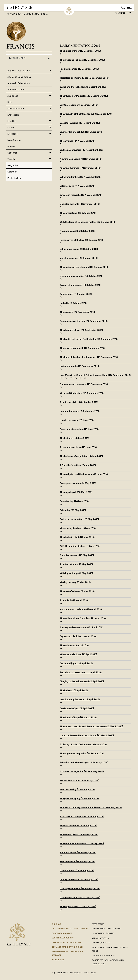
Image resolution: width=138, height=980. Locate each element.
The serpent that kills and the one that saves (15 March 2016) (91, 726)
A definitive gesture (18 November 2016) (81, 159)
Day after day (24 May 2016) (75, 501)
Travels (11, 159)
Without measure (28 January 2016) (79, 825)
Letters (11, 127)
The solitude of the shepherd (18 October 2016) (84, 267)
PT (85, 378)
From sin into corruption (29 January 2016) (82, 816)
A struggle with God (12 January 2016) (80, 888)
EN (61, 54)
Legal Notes (62, 973)
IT (80, 378)
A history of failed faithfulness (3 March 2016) (84, 744)
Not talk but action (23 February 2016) (79, 780)
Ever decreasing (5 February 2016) (78, 789)
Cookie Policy (76, 973)
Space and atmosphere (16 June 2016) (80, 429)
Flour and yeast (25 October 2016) (77, 231)
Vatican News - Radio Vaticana (107, 929)
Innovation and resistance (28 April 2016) (81, 609)
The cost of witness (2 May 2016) (77, 591)
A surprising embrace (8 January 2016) (80, 897)
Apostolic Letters (16, 90)
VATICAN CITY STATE (101, 943)
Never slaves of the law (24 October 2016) (82, 240)
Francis (12, 14)
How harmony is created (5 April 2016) (80, 699)
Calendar (12, 172)
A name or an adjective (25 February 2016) (82, 771)
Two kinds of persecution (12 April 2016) (81, 672)
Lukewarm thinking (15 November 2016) (80, 177)
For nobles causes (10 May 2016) (77, 555)
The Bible (56, 924)
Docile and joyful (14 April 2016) (76, 663)
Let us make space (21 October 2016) (79, 249)
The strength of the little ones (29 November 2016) (86, 114)
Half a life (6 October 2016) (74, 303)
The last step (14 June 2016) (74, 438)
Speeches (12, 153)
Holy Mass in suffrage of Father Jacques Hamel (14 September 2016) (95, 375)
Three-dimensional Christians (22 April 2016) (83, 618)
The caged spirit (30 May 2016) (76, 492)
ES (71, 378)
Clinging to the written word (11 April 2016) (82, 681)
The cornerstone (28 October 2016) (78, 213)
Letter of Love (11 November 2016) (77, 186)
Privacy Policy (90, 973)
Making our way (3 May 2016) (75, 582)
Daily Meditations (30, 14)
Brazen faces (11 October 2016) (76, 294)
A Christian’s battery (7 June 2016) (78, 465)
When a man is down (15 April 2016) (78, 654)
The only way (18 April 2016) (75, 645)
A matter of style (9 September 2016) (79, 402)
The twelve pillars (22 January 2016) (79, 834)
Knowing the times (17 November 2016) (80, 168)
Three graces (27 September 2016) (78, 312)
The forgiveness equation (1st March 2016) (82, 753)
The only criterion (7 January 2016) (78, 906)
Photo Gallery (14, 178)
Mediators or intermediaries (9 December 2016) (84, 78)
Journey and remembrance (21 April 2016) (81, 627)
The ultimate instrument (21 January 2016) (82, 843)
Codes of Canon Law (62, 933)
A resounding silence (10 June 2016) (79, 447)
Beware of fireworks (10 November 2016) (81, 195)
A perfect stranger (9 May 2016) (76, 564)
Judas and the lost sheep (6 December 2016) (83, 87)
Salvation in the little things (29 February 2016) (84, 762)
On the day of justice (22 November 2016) (81, 150)
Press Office (98, 924)
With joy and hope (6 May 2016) (76, 573)
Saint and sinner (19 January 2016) (78, 852)
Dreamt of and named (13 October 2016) (80, 285)
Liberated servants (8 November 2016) (80, 204)
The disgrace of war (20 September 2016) (81, 330)
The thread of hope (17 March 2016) (78, 717)
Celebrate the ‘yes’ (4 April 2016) (77, 708)
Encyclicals (13, 115)
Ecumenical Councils (63, 938)
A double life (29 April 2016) (74, 600)
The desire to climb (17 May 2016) (77, 537)
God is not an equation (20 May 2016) (79, 519)
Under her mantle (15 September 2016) (80, 366)
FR (76, 378)
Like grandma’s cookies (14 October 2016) (81, 276)
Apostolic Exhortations (19, 83)
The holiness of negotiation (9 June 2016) (81, 456)
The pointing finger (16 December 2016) (80, 51)
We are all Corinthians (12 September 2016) (82, 393)
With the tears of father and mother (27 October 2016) (88, 222)
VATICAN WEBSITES (100, 938)
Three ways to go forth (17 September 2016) (83, 348)
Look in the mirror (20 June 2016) (77, 420)
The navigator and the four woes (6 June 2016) (84, 474)
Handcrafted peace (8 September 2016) (80, 411)
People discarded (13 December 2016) (79, 69)
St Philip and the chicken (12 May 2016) (80, 546)
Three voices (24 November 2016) (77, 141)
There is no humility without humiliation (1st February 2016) (91, 807)
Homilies (12, 121)
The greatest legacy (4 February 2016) (80, 798)
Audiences (13, 96)
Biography (29, 58)
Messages (12, 134)
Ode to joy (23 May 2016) (73, 510)
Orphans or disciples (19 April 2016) (78, 636)
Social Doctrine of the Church (68, 947)
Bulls (10, 102)
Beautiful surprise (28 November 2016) (80, 123)
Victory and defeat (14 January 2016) (79, 879)
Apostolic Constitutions (19, 77)
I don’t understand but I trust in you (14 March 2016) (87, 735)
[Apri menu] (129, 7)
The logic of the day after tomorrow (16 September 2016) (89, 357)
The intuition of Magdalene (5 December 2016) (84, 96)
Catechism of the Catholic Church (70, 929)
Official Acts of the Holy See (67, 942)
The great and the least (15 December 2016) (82, 60)
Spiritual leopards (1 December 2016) (79, 105)
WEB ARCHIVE (58, 960)
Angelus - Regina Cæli (19, 71)
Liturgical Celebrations (104, 956)
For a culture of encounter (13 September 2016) (84, 384)
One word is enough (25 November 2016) (81, 132)
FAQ (53, 973)
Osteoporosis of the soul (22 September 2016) (84, 321)
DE (61, 378)
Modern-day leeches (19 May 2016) (78, 528)
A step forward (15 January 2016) (77, 870)
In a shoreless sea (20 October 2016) (79, 258)
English (121, 14)
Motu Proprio (14, 140)
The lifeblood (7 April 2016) (74, 690)
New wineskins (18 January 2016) (77, 861)
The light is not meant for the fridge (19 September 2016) (89, 339)
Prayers (11, 146)
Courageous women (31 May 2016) (78, 483)
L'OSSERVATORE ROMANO (103, 933)
